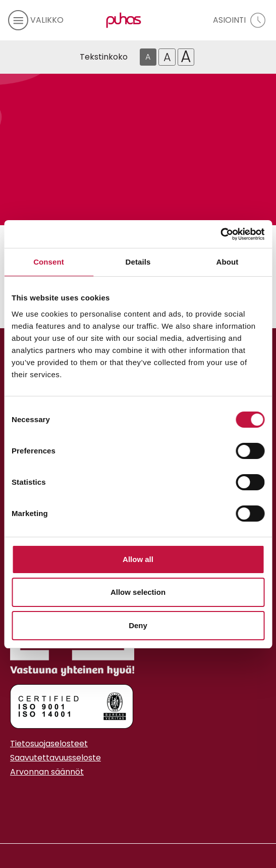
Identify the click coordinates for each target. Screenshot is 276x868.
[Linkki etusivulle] (122, 20)
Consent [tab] (49, 262)
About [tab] (228, 262)
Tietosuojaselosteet (49, 744)
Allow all (138, 559)
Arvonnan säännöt (47, 772)
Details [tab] (138, 262)
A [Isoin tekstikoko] (186, 57)
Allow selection (138, 592)
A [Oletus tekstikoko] (148, 57)
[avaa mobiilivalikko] (36, 20)
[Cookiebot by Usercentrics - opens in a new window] (220, 234)
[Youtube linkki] (22, 797)
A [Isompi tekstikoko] (167, 57)
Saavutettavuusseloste (56, 758)
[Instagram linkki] (14, 797)
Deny (138, 625)
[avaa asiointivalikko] (240, 20)
